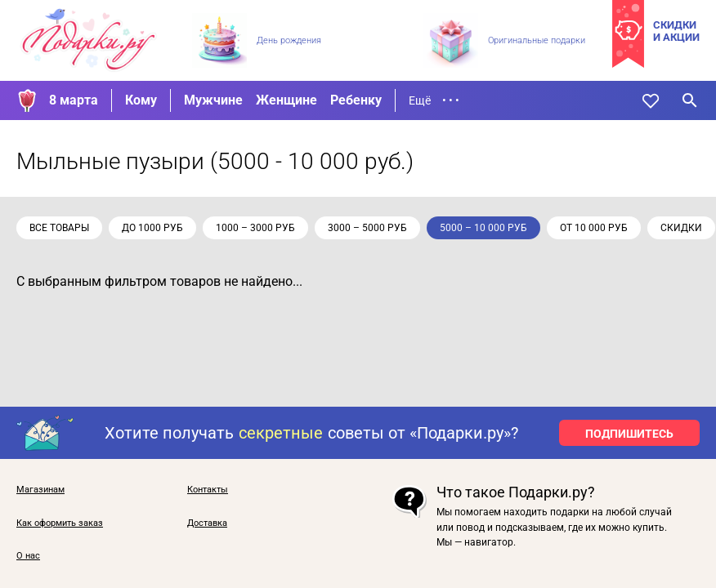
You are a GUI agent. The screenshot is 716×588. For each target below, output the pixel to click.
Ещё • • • (434, 100)
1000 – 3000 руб (255, 228)
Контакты (208, 490)
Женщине (286, 100)
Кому (141, 100)
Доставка (207, 523)
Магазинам (40, 490)
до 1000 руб (152, 228)
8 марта (74, 100)
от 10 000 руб (594, 228)
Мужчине (213, 100)
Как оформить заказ (60, 523)
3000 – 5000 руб (367, 228)
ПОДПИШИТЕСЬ (629, 434)
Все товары (59, 228)
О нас (28, 556)
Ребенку (356, 100)
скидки (681, 228)
